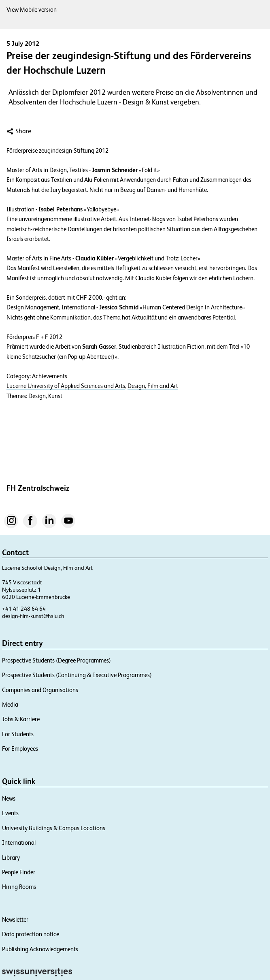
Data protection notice (31, 934)
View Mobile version (32, 10)
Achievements (50, 376)
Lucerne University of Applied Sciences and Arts (66, 386)
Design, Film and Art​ (153, 386)
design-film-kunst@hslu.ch (33, 616)
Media (10, 704)
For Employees (20, 749)
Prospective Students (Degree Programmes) (56, 660)
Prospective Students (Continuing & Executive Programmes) (77, 675)
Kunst (55, 396)
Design (37, 396)
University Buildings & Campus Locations (54, 828)
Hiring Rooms (19, 887)
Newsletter (15, 919)
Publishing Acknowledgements (40, 949)
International (19, 843)
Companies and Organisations (40, 690)
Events (10, 813)
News (9, 798)
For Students (18, 734)
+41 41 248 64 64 (24, 609)
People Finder (19, 872)
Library (11, 857)
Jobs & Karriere (21, 719)
